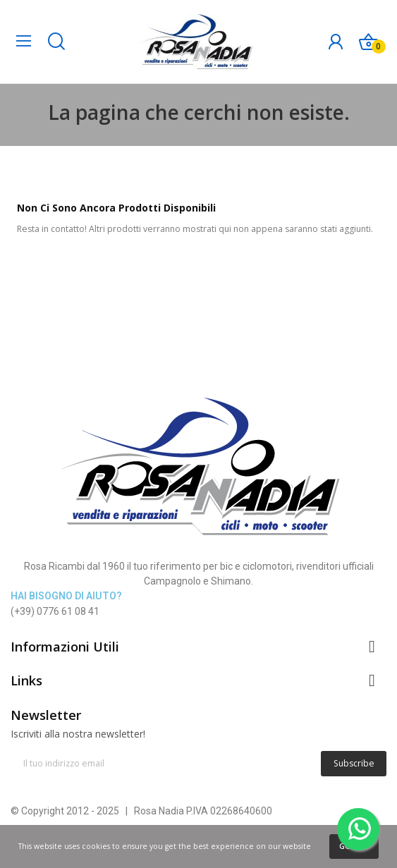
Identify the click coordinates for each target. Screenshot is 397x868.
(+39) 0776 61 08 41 (55, 611)
